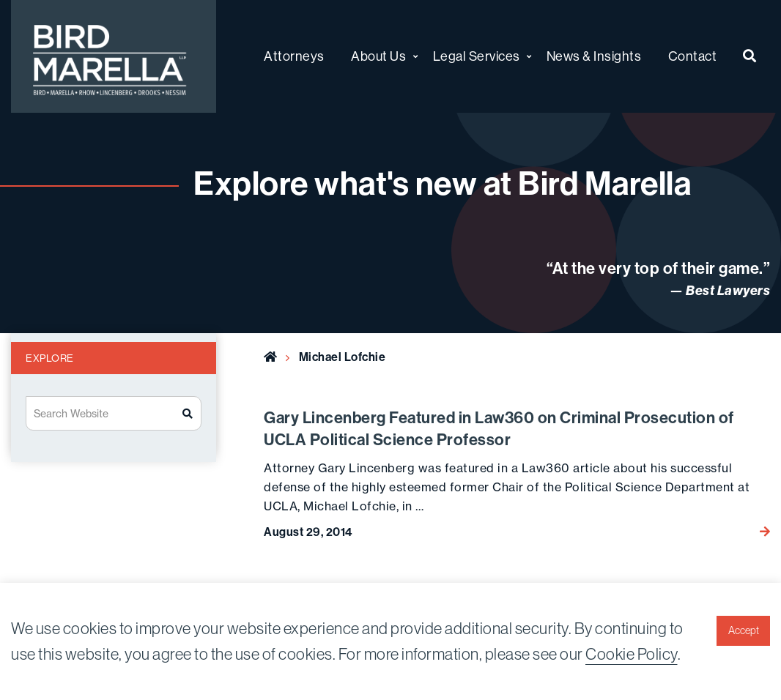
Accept (744, 630)
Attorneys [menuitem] (294, 56)
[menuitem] (750, 57)
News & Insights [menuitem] (594, 56)
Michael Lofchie (343, 357)
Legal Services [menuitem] (477, 56)
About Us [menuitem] (378, 56)
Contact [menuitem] (693, 56)
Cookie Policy (632, 654)
